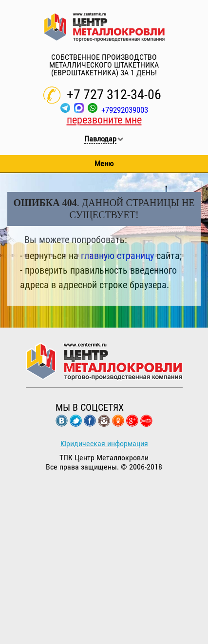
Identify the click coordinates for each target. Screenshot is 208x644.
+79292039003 (125, 110)
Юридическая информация (104, 444)
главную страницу (117, 256)
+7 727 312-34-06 (114, 95)
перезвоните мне (104, 120)
